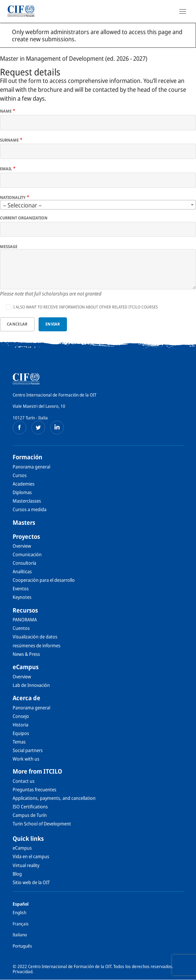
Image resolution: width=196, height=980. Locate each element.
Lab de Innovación (31, 685)
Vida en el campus (31, 856)
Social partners (28, 750)
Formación (27, 457)
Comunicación (27, 554)
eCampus (26, 667)
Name (6, 111)
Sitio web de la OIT (31, 882)
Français (21, 924)
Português (22, 946)
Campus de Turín (30, 815)
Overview (22, 546)
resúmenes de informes (37, 645)
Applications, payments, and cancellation (54, 798)
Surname (9, 140)
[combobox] (98, 205)
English (19, 912)
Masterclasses (27, 501)
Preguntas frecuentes (34, 789)
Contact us (24, 781)
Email (6, 169)
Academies (24, 484)
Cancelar (17, 324)
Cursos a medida (30, 509)
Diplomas (22, 492)
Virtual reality (26, 865)
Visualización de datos (35, 637)
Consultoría (24, 563)
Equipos (21, 733)
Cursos (20, 475)
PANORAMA (25, 619)
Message (9, 247)
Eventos (21, 588)
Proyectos (26, 536)
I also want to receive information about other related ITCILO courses (86, 307)
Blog (17, 874)
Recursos (25, 610)
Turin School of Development (42, 824)
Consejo (21, 716)
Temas (19, 742)
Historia (20, 725)
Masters (24, 522)
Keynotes (22, 597)
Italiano (20, 935)
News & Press (26, 654)
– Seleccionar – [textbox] (22, 205)
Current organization (24, 218)
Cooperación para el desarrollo (44, 580)
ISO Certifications (30, 806)
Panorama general (31, 467)
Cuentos (21, 628)
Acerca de (26, 698)
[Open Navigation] (183, 11)
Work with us (26, 759)
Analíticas (22, 571)
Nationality (13, 198)
